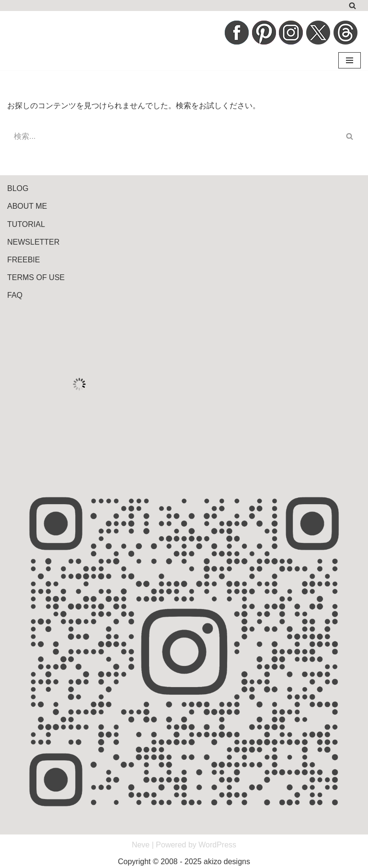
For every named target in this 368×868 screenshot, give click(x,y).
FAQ (15, 295)
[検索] (352, 6)
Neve (141, 845)
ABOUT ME (27, 206)
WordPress (217, 845)
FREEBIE (23, 260)
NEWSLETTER (33, 242)
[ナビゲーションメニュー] (350, 60)
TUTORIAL (26, 224)
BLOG (18, 188)
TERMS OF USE (36, 277)
